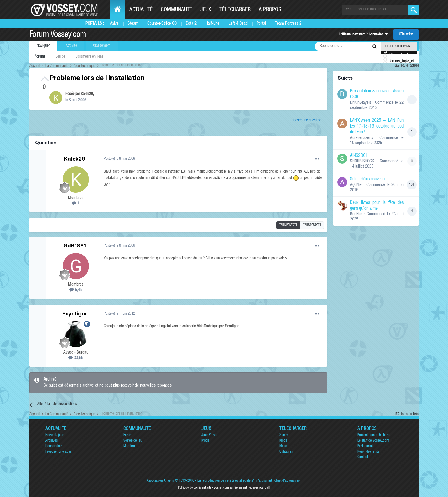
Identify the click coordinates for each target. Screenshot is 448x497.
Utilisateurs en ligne (90, 57)
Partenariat (365, 446)
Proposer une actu (58, 452)
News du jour (55, 435)
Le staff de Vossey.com (373, 441)
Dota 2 (191, 24)
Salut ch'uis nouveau (367, 180)
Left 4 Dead (238, 24)
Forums (40, 57)
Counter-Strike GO (162, 24)
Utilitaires (286, 452)
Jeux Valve (209, 435)
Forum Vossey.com (58, 35)
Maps (283, 446)
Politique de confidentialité (195, 488)
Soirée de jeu (133, 441)
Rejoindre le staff (369, 452)
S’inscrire (406, 34)
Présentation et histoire (373, 435)
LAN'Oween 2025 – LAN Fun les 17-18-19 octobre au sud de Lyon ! (377, 127)
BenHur (356, 214)
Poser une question (307, 121)
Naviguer (43, 46)
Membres (130, 446)
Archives (51, 441)
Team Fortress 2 (288, 24)
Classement (102, 46)
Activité (71, 46)
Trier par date (312, 225)
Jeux (206, 10)
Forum (128, 435)
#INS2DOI (358, 156)
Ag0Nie (356, 185)
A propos (270, 10)
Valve (114, 24)
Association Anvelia (160, 481)
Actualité (141, 10)
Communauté (176, 10)
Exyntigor (75, 314)
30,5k (76, 358)
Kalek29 (87, 94)
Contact (363, 457)
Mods (205, 441)
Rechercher (54, 446)
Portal (261, 24)
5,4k (76, 290)
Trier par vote (288, 225)
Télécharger (235, 10)
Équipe (60, 57)
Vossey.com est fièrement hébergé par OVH (242, 488)
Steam (133, 24)
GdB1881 (75, 246)
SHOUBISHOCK (362, 161)
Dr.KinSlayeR (360, 103)
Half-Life (213, 24)
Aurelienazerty (362, 138)
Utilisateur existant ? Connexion (363, 35)
